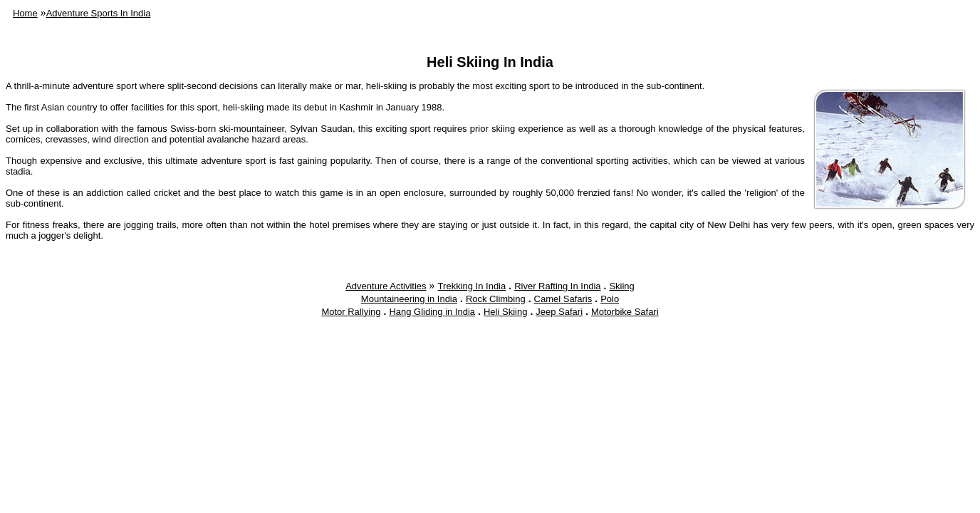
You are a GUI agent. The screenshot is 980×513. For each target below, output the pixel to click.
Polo (610, 299)
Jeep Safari (559, 312)
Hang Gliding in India (432, 312)
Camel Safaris (563, 299)
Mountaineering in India (409, 299)
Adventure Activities (386, 286)
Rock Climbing (496, 299)
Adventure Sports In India (99, 13)
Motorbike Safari (625, 312)
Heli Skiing (505, 312)
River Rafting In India (557, 286)
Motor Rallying (351, 312)
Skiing (621, 286)
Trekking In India (472, 286)
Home (25, 13)
